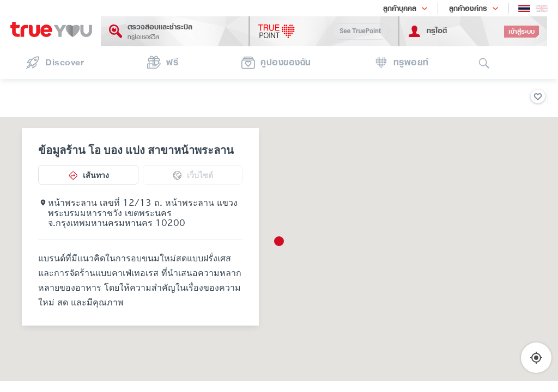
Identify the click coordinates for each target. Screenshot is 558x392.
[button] (279, 241)
